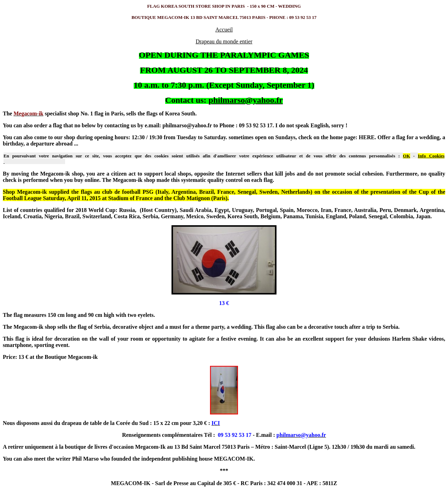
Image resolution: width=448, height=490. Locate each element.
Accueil (224, 30)
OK (406, 156)
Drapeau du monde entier (224, 41)
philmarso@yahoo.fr (246, 100)
